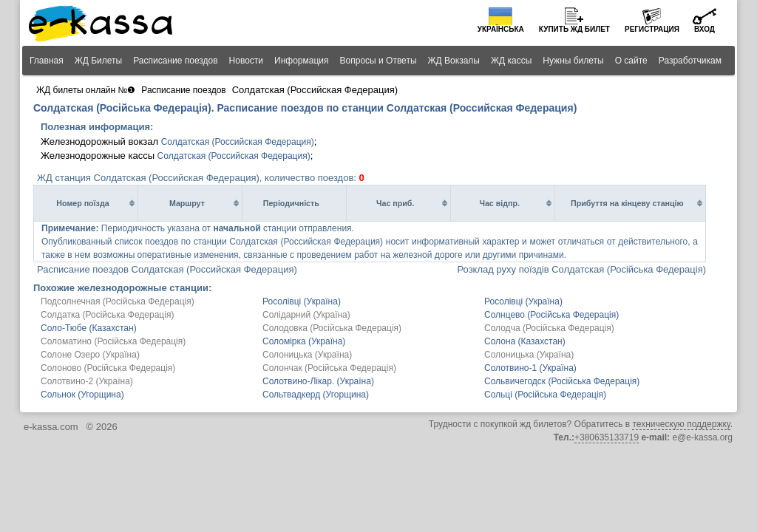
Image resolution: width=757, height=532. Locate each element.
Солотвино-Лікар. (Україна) (318, 381)
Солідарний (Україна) (306, 315)
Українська (501, 29)
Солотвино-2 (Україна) (87, 381)
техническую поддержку (681, 424)
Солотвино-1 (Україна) (530, 368)
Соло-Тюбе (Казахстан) (89, 328)
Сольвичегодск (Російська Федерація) (562, 381)
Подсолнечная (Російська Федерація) (118, 301)
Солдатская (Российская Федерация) (238, 142)
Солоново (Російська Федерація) (108, 368)
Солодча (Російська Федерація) (549, 328)
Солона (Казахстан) (525, 341)
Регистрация (652, 29)
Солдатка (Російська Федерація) (107, 315)
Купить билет (574, 29)
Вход (705, 29)
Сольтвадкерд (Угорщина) (316, 395)
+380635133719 (607, 437)
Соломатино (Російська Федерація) (113, 341)
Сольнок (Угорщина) (82, 395)
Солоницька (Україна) (307, 355)
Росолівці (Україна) (302, 301)
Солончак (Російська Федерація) (329, 368)
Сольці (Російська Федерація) (545, 395)
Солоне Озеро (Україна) (90, 355)
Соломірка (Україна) (304, 341)
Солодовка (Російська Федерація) (332, 328)
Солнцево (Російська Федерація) (551, 315)
